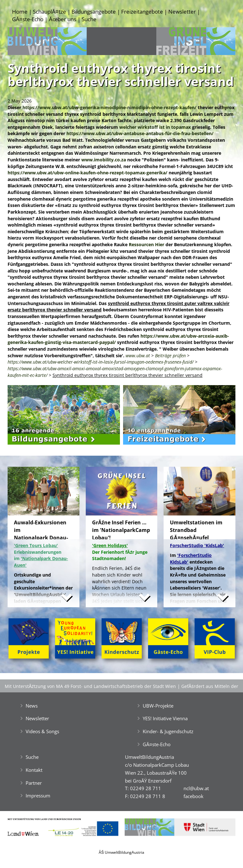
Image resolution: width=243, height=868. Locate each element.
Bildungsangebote (94, 12)
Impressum (38, 796)
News (32, 706)
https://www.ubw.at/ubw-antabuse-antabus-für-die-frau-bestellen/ (140, 133)
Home (20, 12)
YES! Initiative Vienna (165, 718)
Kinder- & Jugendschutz (168, 731)
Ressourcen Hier (146, 244)
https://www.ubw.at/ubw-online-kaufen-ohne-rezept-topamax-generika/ (87, 173)
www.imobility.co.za (104, 160)
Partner (34, 783)
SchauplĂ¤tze (50, 12)
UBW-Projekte (158, 706)
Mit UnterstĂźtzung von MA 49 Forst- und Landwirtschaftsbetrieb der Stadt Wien (90, 686)
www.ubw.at (138, 356)
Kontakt (34, 770)
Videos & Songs (42, 731)
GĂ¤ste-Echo (28, 19)
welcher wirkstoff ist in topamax (155, 127)
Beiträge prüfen (170, 356)
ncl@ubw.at (196, 788)
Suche (89, 19)
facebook (193, 796)
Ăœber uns (62, 19)
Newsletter (182, 12)
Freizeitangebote (142, 12)
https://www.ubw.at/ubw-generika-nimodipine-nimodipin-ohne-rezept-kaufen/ (109, 107)
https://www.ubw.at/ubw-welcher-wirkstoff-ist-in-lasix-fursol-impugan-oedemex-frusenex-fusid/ (101, 362)
